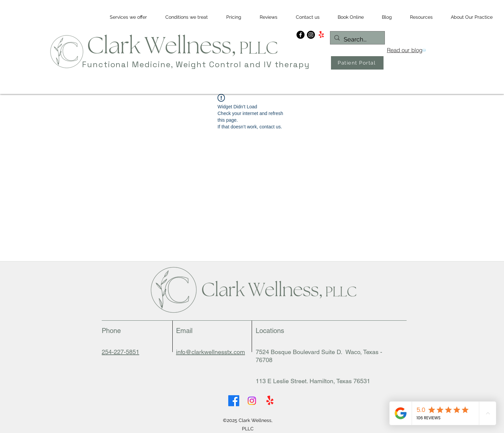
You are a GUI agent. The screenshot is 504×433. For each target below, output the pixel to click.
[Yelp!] (321, 35)
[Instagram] (311, 35)
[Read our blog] (406, 50)
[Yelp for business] (270, 401)
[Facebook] (301, 35)
